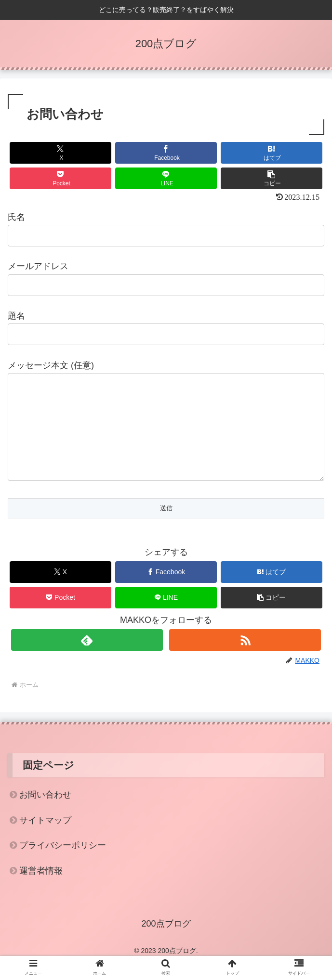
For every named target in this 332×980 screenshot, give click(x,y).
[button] (271, 178)
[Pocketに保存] (60, 178)
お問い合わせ (45, 814)
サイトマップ (45, 839)
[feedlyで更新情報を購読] (87, 659)
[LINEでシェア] (166, 178)
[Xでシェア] (60, 153)
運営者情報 (41, 890)
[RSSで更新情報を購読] (245, 659)
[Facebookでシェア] (166, 153)
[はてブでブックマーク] (271, 153)
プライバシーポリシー (63, 864)
